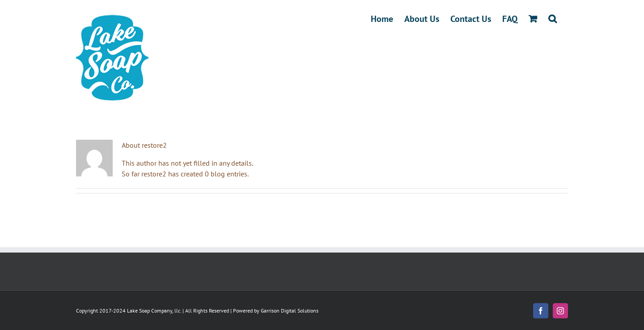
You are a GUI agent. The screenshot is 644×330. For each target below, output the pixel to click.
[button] (553, 19)
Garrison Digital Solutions (290, 311)
